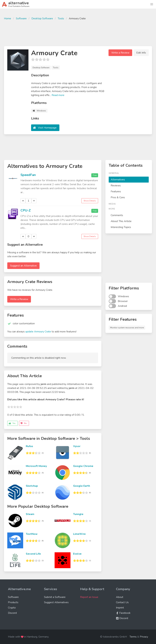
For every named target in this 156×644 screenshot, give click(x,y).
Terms (133, 637)
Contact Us (122, 602)
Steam (30, 514)
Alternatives (118, 180)
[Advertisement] (78, 33)
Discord (12, 613)
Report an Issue (89, 597)
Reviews (116, 186)
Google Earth (82, 486)
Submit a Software (55, 597)
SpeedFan (28, 175)
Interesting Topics (121, 227)
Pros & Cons (118, 197)
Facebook (123, 613)
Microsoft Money (36, 466)
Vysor (77, 446)
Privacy (144, 637)
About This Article (121, 221)
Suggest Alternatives (56, 602)
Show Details (90, 201)
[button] (152, 4)
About (120, 597)
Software (21, 19)
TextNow (32, 534)
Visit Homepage (47, 128)
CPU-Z (26, 210)
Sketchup (32, 486)
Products (13, 602)
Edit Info (141, 53)
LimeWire (79, 534)
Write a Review (120, 53)
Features (116, 191)
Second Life (33, 554)
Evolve (77, 554)
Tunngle (78, 514)
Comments (117, 215)
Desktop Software (42, 19)
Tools (61, 19)
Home (8, 19)
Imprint (120, 608)
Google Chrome (83, 466)
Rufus (29, 446)
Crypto (12, 608)
